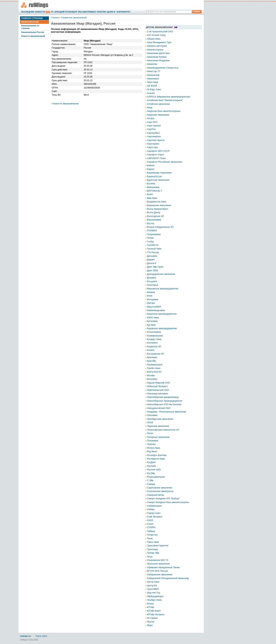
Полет (150, 433)
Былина (151, 184)
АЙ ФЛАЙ (152, 86)
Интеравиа (153, 300)
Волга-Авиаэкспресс (158, 209)
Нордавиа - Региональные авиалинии (167, 412)
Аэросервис (153, 144)
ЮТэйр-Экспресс (156, 614)
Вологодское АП (155, 216)
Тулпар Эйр (153, 553)
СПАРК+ (151, 527)
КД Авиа (151, 325)
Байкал (151, 165)
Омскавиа (152, 415)
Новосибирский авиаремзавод (163, 397)
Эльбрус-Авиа (154, 600)
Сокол (150, 524)
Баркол (151, 169)
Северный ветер (155, 495)
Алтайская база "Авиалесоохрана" (165, 100)
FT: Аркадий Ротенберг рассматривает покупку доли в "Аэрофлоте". (91, 12)
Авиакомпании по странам (30, 27)
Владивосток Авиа (157, 202)
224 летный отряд (156, 35)
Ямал (150, 625)
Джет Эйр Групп (155, 267)
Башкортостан (154, 176)
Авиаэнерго (153, 79)
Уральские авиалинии (158, 564)
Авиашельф (153, 75)
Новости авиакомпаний (33, 36)
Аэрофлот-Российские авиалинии (165, 162)
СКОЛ (150, 520)
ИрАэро (151, 303)
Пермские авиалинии (158, 426)
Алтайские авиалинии (158, 104)
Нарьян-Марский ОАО (158, 383)
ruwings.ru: (26, 636)
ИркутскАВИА (154, 307)
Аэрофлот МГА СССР (158, 151)
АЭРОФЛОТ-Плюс (156, 158)
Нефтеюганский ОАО (158, 390)
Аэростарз (152, 147)
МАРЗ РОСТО (154, 372)
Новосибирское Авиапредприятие (165, 401)
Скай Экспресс (155, 517)
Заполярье (153, 285)
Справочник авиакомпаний (74, 18)
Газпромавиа (154, 234)
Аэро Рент (152, 122)
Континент (152, 343)
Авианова (152, 64)
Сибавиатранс (154, 506)
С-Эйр (150, 480)
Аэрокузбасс (153, 133)
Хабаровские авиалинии (160, 575)
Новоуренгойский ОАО (159, 408)
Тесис (150, 539)
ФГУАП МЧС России (157, 571)
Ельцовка (152, 281)
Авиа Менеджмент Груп (159, 42)
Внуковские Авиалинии (159, 205)
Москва (151, 375)
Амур (150, 108)
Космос (151, 350)
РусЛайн (151, 466)
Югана (150, 604)
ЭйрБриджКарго (155, 596)
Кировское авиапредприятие (162, 328)
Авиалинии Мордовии (158, 60)
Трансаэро (152, 549)
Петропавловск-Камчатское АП (163, 430)
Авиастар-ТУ (154, 71)
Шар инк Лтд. (154, 593)
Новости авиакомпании (66, 104)
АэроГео (151, 129)
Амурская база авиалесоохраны (164, 111)
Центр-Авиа (153, 582)
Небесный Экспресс (157, 386)
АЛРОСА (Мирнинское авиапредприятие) (169, 97)
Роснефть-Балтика (157, 455)
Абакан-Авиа (154, 39)
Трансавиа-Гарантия (158, 546)
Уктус (150, 557)
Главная (55, 18)
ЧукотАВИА (153, 589)
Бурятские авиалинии (158, 180)
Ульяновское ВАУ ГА (158, 560)
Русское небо (154, 470)
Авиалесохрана (155, 50)
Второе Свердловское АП (160, 227)
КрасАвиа (152, 357)
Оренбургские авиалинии (160, 419)
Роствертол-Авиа (156, 459)
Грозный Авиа (154, 249)
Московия (152, 379)
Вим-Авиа (152, 198)
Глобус (151, 242)
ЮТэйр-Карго (154, 611)
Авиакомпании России (33, 32)
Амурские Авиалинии (158, 115)
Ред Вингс (152, 451)
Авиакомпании (30, 22)
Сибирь (151, 509)
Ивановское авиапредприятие (163, 289)
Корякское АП (154, 347)
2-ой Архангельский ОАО (160, 32)
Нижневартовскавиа (157, 394)
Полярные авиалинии (158, 437)
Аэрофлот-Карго (156, 155)
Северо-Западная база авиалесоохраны (168, 502)
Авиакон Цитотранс (157, 46)
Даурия (151, 260)
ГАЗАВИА (152, 231)
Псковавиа (152, 441)
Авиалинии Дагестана (158, 53)
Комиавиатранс (155, 336)
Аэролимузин (154, 136)
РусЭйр (151, 473)
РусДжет (151, 462)
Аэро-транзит (154, 126)
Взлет (150, 194)
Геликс (150, 238)
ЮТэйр (151, 607)
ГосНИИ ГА (153, 245)
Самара (151, 484)
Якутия (151, 622)
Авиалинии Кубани (157, 57)
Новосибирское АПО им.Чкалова (164, 404)
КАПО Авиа (153, 318)
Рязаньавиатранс (156, 477)
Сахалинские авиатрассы (160, 491)
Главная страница (32, 18)
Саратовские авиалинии (160, 488)
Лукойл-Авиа (154, 368)
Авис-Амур (153, 82)
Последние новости (33, 12)
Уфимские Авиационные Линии (163, 567)
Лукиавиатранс (155, 365)
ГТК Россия (153, 252)
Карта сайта (41, 636)
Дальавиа (152, 256)
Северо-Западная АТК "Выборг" (163, 499)
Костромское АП (155, 354)
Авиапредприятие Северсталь (163, 68)
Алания (151, 93)
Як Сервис (152, 618)
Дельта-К (152, 263)
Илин (150, 296)
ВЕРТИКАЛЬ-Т (155, 191)
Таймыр (151, 531)
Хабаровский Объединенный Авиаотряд (168, 578)
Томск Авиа (153, 542)
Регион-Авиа (153, 448)
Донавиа (151, 278)
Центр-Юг (152, 586)
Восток (151, 224)
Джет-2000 (152, 271)
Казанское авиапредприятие (162, 314)
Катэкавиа (152, 321)
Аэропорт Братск (156, 140)
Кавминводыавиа (156, 310)
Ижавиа (151, 292)
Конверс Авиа (154, 339)
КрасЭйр (151, 361)
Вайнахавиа (153, 187)
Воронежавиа (154, 220)
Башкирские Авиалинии (159, 173)
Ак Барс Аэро (154, 89)
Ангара (151, 118)
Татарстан (152, 535)
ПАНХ (150, 423)
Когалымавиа (154, 332)
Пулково (151, 444)
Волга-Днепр (154, 212)
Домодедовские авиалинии (161, 274)
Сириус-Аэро (154, 513)
